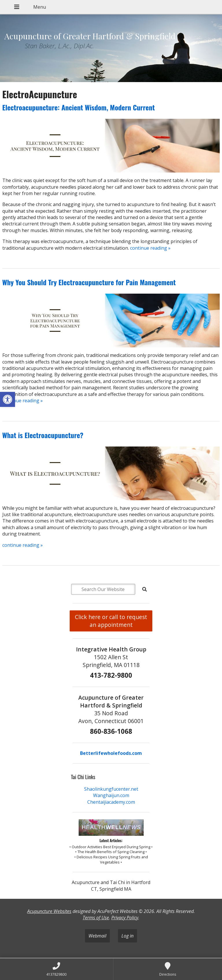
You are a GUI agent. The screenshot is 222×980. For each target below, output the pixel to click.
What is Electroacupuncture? (43, 435)
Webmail (97, 936)
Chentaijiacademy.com (111, 802)
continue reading (150, 248)
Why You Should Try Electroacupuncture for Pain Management (89, 282)
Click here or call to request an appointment (111, 621)
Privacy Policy (125, 918)
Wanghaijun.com (111, 795)
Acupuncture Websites (49, 911)
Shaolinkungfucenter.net (111, 789)
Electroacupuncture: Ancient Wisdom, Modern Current (79, 107)
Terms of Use (96, 918)
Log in (127, 936)
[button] (8, 399)
